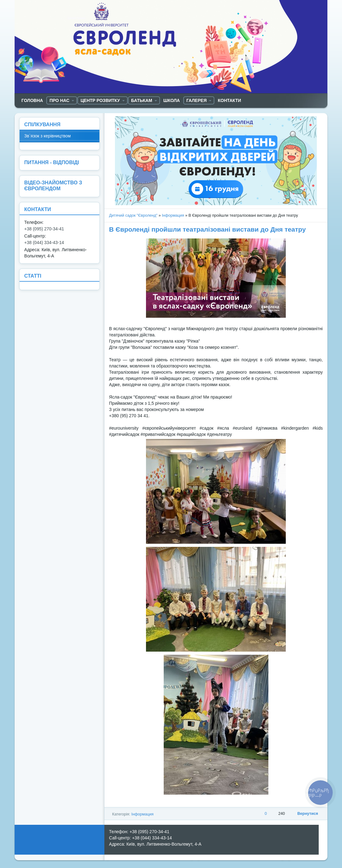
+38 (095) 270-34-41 (44, 229)
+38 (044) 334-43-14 (44, 242)
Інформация (173, 215)
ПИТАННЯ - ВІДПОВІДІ (52, 162)
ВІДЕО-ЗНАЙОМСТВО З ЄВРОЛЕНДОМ (53, 185)
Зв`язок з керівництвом (48, 136)
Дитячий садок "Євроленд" (133, 215)
